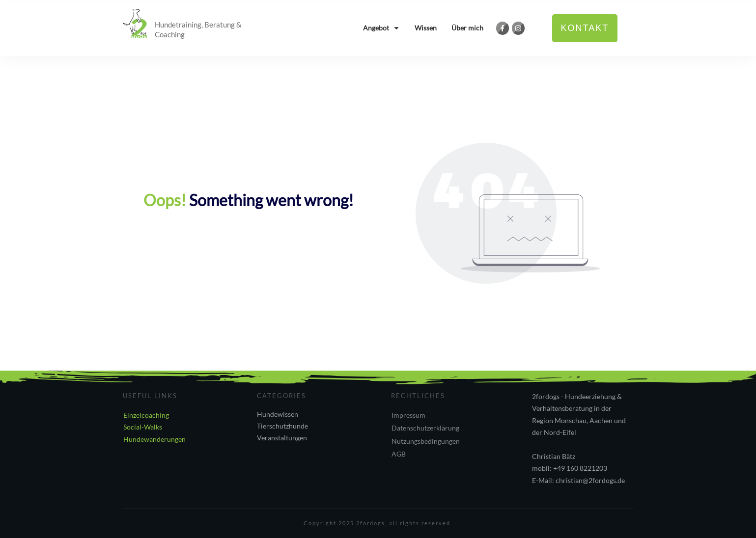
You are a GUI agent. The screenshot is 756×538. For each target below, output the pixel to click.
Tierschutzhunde (282, 426)
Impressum (408, 415)
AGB (399, 454)
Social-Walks (143, 427)
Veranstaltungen (282, 438)
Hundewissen (278, 414)
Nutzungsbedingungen (426, 441)
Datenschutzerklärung (425, 428)
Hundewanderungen (154, 439)
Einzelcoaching (146, 415)
